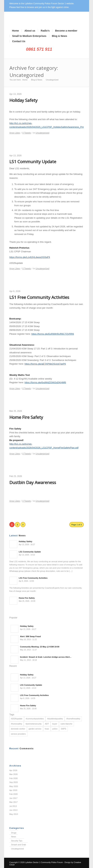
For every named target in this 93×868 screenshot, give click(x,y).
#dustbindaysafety (55, 719)
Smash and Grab (19, 845)
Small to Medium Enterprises (29, 36)
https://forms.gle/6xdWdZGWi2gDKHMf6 (45, 382)
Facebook (36, 55)
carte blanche (67, 724)
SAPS (63, 729)
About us (30, 31)
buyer (55, 724)
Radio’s (45, 31)
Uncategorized (42, 133)
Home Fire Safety (26, 417)
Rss (41, 55)
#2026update (17, 719)
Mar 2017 (14, 802)
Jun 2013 (13, 810)
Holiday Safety (23, 100)
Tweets (27, 133)
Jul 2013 (13, 806)
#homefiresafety (73, 719)
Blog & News (60, 36)
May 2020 (14, 786)
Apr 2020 (13, 790)
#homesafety (17, 724)
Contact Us (19, 41)
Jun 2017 (13, 798)
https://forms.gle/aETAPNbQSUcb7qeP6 (45, 364)
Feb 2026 (14, 778)
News (14, 837)
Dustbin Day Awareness (33, 482)
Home (16, 31)
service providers (18, 734)
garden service (35, 729)
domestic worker (18, 729)
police (55, 729)
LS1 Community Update (33, 161)
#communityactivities (35, 719)
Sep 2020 (14, 782)
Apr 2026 (13, 770)
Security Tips (17, 841)
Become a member (66, 31)
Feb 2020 (14, 794)
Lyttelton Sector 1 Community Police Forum (44, 862)
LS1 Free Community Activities (39, 297)
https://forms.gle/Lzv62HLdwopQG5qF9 (30, 257)
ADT (47, 724)
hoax (47, 729)
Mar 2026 (14, 774)
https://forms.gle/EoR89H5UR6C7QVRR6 (53, 334)
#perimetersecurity (33, 724)
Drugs (14, 833)
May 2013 (14, 814)
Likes (15, 133)
